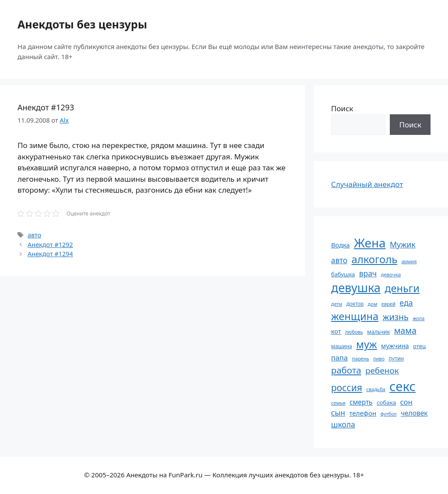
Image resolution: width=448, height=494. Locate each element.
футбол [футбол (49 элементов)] (389, 414)
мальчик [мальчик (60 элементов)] (378, 332)
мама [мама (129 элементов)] (405, 330)
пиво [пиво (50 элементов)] (379, 358)
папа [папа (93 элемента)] (339, 358)
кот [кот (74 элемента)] (336, 331)
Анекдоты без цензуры (82, 24)
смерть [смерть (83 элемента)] (361, 402)
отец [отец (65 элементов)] (419, 346)
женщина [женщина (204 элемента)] (355, 316)
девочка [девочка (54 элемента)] (391, 274)
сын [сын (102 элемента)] (338, 413)
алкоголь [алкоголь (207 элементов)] (374, 259)
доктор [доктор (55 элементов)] (355, 303)
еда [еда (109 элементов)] (406, 303)
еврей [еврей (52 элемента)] (388, 304)
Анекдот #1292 (50, 245)
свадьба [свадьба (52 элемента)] (376, 389)
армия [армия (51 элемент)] (409, 261)
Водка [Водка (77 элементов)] (341, 245)
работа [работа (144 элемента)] (346, 370)
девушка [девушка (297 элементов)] (356, 288)
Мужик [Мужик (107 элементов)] (403, 244)
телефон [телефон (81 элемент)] (363, 413)
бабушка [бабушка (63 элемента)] (343, 274)
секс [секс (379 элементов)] (402, 386)
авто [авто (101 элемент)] (339, 260)
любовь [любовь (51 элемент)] (354, 332)
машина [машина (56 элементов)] (342, 346)
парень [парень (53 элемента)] (360, 358)
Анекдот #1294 (50, 254)
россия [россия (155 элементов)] (347, 387)
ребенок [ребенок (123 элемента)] (382, 370)
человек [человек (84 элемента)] (414, 413)
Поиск (342, 108)
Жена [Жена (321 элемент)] (370, 243)
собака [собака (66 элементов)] (386, 402)
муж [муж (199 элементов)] (367, 344)
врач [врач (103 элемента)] (368, 273)
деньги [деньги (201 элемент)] (402, 288)
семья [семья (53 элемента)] (338, 403)
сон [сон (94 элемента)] (406, 402)
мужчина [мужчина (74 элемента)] (395, 346)
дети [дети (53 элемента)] (337, 304)
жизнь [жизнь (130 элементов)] (396, 317)
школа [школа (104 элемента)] (343, 424)
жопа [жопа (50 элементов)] (418, 318)
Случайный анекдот (367, 184)
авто (34, 235)
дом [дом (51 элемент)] (373, 304)
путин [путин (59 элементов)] (396, 358)
